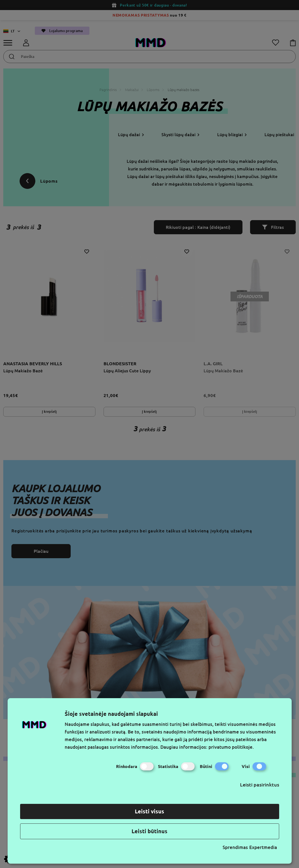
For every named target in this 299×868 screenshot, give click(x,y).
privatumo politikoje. (231, 747)
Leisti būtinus (149, 831)
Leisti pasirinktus (260, 785)
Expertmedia (263, 847)
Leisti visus (149, 811)
